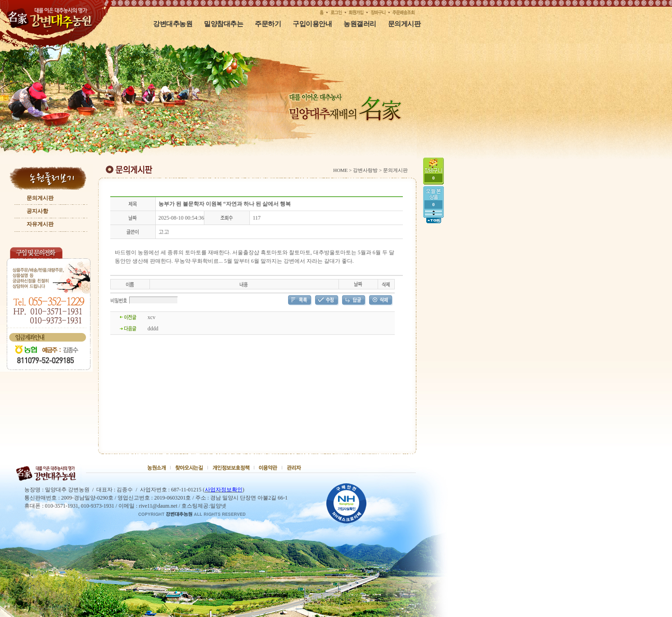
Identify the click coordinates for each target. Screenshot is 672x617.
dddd (153, 329)
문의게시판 (404, 24)
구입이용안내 (312, 24)
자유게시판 (40, 224)
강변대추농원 (173, 24)
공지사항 (37, 211)
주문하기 (268, 24)
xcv (151, 317)
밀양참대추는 (223, 24)
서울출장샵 (246, 252)
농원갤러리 (360, 24)
